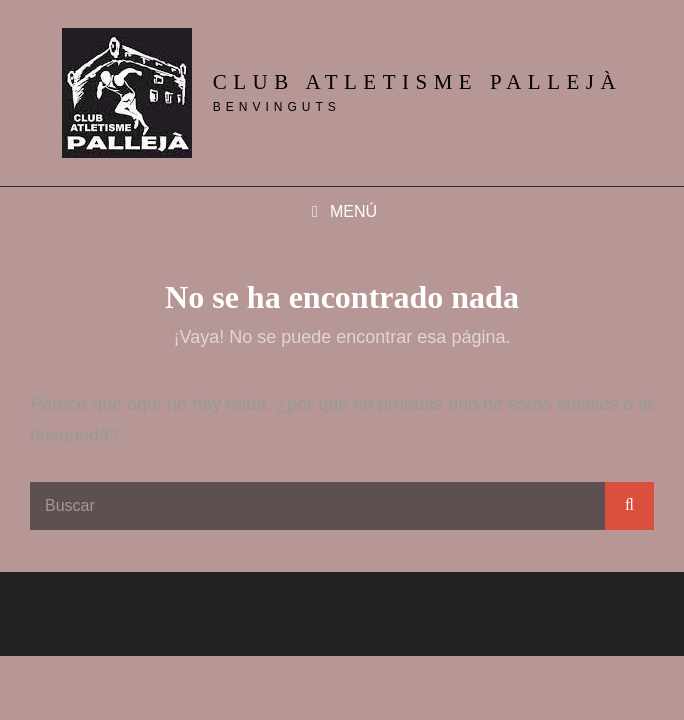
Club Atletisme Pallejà (417, 82)
